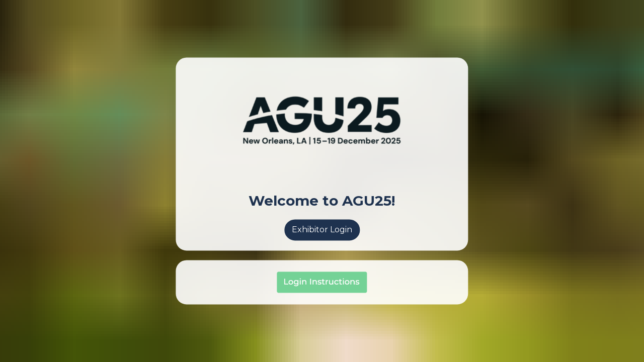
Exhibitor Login (322, 230)
